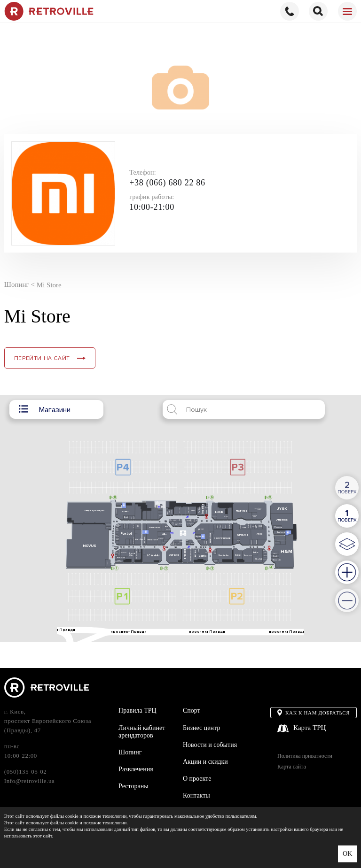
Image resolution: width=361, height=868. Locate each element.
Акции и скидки (205, 762)
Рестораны (133, 786)
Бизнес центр (201, 728)
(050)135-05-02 (26, 772)
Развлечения (136, 769)
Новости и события (210, 745)
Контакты (196, 795)
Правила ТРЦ (137, 711)
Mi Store (49, 284)
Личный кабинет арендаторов (142, 732)
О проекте (197, 779)
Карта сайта (292, 767)
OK (347, 854)
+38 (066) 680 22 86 (167, 183)
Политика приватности (305, 756)
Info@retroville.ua (30, 781)
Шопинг (130, 752)
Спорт (192, 711)
